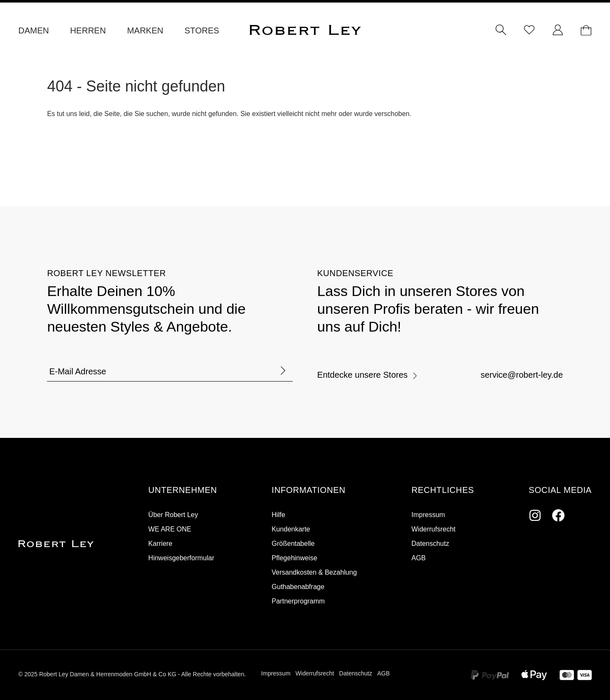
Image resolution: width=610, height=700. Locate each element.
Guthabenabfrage (298, 587)
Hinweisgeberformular (181, 558)
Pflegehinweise (294, 558)
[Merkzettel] (529, 30)
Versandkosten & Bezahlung (314, 572)
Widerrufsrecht (433, 529)
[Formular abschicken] (283, 371)
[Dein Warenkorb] (586, 30)
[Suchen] (501, 30)
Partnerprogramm (298, 601)
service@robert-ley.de (521, 375)
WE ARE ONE (170, 529)
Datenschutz (430, 544)
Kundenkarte (291, 529)
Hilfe (278, 515)
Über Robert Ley (173, 515)
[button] (183, 490)
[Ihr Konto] (558, 30)
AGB (419, 558)
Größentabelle (293, 544)
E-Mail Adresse (78, 371)
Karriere (160, 544)
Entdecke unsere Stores (368, 375)
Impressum (428, 515)
